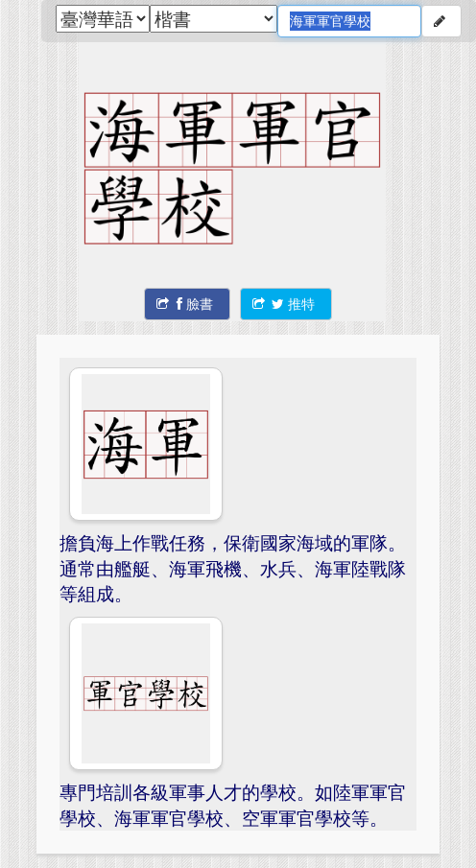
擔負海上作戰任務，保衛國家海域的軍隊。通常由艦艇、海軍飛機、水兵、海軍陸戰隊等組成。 (233, 568)
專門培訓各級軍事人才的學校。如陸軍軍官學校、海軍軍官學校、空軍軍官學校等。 (233, 805)
